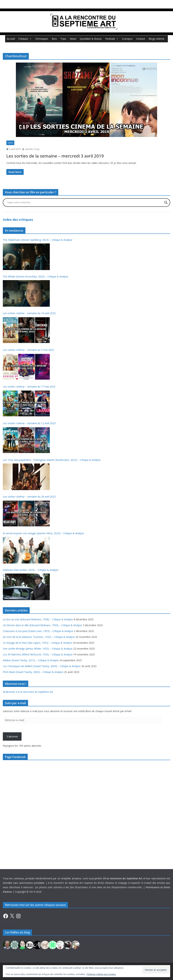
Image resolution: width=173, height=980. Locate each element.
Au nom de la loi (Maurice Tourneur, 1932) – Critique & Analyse (39, 637)
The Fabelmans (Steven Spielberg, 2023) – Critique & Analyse (38, 240)
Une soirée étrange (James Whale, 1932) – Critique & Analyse (38, 649)
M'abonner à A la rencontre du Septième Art (28, 692)
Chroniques (42, 39)
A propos (127, 39)
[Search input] (85, 203)
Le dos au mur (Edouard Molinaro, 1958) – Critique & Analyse (38, 619)
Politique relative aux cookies (101, 974)
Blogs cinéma (156, 39)
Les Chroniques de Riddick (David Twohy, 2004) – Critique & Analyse (42, 666)
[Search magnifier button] (166, 203)
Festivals (112, 39)
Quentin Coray (32, 149)
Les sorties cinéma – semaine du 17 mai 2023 (29, 387)
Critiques (25, 39)
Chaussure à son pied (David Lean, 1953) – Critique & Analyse (38, 631)
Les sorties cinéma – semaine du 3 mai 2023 (28, 350)
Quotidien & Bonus (91, 39)
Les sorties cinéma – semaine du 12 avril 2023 (29, 423)
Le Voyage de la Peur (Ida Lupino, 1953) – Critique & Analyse (37, 643)
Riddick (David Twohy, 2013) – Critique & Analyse (31, 660)
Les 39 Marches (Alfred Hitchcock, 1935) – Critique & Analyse (38, 654)
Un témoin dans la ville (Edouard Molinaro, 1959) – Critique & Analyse (42, 625)
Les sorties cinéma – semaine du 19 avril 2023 (29, 313)
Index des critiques (18, 220)
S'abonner (12, 736)
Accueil (11, 39)
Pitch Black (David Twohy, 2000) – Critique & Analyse (33, 672)
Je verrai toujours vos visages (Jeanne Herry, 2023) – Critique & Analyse (43, 533)
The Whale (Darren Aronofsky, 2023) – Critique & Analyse (36, 276)
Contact (141, 39)
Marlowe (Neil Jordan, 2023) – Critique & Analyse (31, 570)
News (73, 39)
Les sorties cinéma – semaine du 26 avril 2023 (29, 497)
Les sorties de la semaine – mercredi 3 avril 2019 (55, 156)
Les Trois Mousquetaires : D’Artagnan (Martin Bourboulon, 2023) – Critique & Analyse (52, 460)
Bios (54, 39)
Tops (63, 39)
